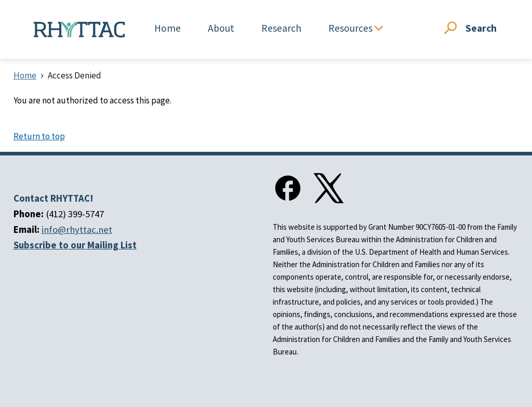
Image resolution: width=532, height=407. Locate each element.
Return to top (39, 136)
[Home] (79, 30)
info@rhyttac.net (77, 229)
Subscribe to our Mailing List (75, 245)
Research (281, 28)
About (221, 28)
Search (481, 28)
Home (168, 28)
